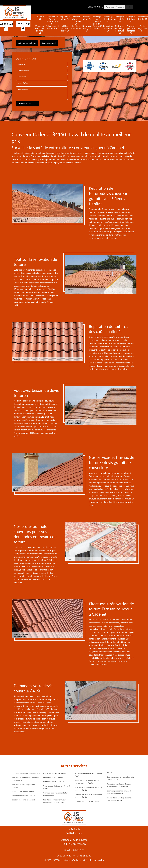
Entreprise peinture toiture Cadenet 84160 (89, 775)
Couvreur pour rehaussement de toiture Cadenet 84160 (119, 792)
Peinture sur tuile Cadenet (53, 778)
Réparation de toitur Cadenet (23, 792)
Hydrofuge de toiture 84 (108, 19)
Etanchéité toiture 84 (97, 27)
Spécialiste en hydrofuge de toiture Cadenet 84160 (88, 789)
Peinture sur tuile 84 (76, 27)
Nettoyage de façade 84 (87, 28)
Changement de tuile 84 (142, 18)
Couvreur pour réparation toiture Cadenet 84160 (56, 794)
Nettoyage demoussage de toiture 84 (120, 30)
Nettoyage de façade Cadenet (55, 773)
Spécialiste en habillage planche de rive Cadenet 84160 (120, 799)
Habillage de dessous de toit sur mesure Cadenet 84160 (87, 782)
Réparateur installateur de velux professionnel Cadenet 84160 (119, 785)
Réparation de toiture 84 (108, 28)
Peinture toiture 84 (87, 18)
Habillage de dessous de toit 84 (97, 20)
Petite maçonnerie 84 (142, 28)
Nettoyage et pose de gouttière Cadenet (23, 786)
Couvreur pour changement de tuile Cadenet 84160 (120, 778)
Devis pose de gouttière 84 (120, 19)
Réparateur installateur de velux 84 (40, 30)
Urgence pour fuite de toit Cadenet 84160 (57, 787)
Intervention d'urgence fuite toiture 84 (52, 20)
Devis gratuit (82, 860)
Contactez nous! (49, 43)
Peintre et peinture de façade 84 (131, 30)
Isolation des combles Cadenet (23, 800)
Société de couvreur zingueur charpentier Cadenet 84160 (54, 801)
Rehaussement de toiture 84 (52, 27)
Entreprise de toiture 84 (131, 19)
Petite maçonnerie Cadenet (54, 782)
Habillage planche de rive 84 (65, 28)
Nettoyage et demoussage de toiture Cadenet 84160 (26, 779)
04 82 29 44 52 (64, 856)
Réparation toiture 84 (65, 18)
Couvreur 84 (40, 18)
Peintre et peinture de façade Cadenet (26, 773)
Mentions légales (96, 860)
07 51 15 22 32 (24, 26)
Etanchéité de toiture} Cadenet (23, 796)
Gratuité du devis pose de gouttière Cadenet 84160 (89, 796)
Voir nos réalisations (27, 43)
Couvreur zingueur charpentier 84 (76, 20)
